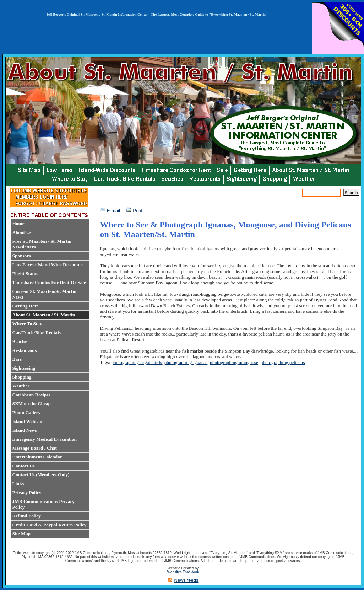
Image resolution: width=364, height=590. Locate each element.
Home (18, 223)
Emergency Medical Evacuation (45, 439)
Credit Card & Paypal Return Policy (50, 525)
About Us (22, 232)
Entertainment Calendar (37, 457)
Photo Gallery (27, 412)
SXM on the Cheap (32, 404)
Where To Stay (27, 324)
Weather (21, 386)
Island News (25, 430)
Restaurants (25, 350)
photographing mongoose (234, 362)
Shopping (22, 377)
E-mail (113, 211)
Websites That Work (183, 572)
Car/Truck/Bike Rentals (37, 332)
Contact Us (24, 466)
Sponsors (22, 256)
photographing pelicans (283, 362)
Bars (17, 359)
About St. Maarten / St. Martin (44, 315)
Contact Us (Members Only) (41, 475)
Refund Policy (27, 516)
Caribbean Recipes (32, 395)
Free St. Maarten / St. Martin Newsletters (42, 244)
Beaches (21, 341)
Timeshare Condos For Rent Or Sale (49, 282)
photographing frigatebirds (137, 362)
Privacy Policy (27, 492)
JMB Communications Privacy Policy (44, 504)
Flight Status (25, 273)
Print (138, 211)
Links (18, 484)
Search (351, 192)
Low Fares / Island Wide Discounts (48, 265)
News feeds (186, 580)
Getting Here (26, 306)
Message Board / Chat (35, 448)
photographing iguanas (186, 362)
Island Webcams (29, 421)
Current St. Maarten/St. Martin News (45, 294)
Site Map (21, 534)
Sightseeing (24, 368)
